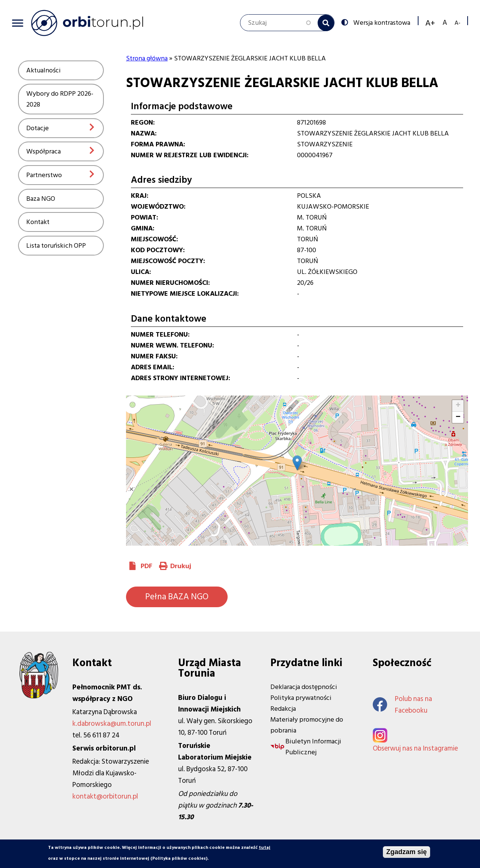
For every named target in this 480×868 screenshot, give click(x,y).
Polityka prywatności (301, 698)
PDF (146, 566)
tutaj (265, 848)
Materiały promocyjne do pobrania (307, 725)
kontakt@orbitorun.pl (105, 797)
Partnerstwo (44, 175)
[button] (297, 463)
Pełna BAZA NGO (177, 597)
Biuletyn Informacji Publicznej (313, 747)
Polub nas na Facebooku (402, 705)
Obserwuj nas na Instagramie (415, 748)
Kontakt (38, 222)
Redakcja (283, 709)
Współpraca (43, 151)
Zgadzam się (406, 852)
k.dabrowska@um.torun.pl (112, 724)
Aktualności (43, 70)
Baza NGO (41, 199)
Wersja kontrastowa (381, 22)
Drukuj (181, 566)
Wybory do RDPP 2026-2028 (60, 99)
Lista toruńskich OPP (56, 246)
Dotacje (37, 128)
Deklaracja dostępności (304, 687)
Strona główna (147, 58)
